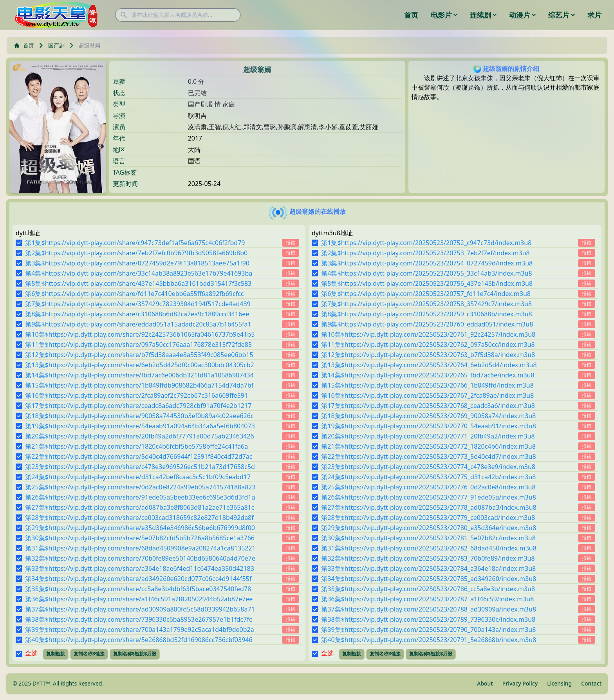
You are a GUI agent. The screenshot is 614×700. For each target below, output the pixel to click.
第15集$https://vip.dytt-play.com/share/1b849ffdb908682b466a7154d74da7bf (139, 385)
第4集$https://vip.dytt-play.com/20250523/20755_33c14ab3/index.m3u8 (426, 273)
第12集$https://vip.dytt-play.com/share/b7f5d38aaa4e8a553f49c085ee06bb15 (139, 355)
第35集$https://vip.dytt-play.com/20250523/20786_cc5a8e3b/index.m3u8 (428, 589)
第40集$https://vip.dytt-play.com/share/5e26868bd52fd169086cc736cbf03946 (139, 640)
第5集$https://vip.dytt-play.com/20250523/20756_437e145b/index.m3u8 (427, 283)
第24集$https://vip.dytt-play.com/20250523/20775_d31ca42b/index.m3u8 (428, 477)
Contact (591, 683)
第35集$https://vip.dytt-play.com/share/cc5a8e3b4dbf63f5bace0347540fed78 (138, 589)
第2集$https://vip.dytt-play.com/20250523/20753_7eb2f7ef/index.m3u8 (425, 253)
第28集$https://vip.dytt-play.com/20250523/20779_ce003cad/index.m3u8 (428, 518)
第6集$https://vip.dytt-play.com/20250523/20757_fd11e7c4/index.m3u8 (426, 294)
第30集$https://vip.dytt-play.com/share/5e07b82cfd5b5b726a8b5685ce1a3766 (140, 538)
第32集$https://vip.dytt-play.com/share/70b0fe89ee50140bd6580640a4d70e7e (140, 558)
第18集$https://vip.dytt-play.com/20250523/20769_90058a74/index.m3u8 (428, 416)
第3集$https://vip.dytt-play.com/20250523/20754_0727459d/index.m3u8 (427, 263)
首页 (411, 15)
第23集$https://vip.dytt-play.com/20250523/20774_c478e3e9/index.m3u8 (428, 467)
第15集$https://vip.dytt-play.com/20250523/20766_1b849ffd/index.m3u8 (427, 385)
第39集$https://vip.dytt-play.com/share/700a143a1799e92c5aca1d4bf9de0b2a (139, 630)
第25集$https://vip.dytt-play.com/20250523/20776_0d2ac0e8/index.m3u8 (428, 487)
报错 (291, 243)
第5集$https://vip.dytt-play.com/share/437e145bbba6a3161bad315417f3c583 (138, 283)
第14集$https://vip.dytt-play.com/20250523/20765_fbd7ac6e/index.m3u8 (428, 375)
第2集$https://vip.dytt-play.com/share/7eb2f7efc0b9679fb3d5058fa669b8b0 (136, 253)
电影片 (444, 15)
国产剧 (56, 45)
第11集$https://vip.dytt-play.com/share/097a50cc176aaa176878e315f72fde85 (138, 345)
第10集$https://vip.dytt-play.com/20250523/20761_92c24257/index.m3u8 (428, 334)
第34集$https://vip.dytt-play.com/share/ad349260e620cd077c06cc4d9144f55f (138, 579)
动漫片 (522, 15)
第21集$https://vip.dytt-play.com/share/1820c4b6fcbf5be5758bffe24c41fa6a (136, 446)
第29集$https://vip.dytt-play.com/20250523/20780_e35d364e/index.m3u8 (429, 528)
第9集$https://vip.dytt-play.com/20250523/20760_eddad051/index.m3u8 (427, 324)
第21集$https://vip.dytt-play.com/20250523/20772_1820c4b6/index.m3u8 (428, 446)
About (485, 683)
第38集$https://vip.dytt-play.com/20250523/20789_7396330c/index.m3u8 (428, 619)
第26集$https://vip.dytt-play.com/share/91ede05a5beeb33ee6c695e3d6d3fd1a (140, 497)
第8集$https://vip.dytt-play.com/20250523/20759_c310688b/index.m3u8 (426, 314)
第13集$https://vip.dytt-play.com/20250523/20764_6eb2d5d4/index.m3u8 (429, 365)
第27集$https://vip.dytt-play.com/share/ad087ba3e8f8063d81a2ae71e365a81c (140, 507)
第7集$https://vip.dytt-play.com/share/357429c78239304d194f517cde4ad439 (138, 304)
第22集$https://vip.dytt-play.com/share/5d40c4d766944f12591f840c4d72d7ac (139, 456)
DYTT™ (41, 683)
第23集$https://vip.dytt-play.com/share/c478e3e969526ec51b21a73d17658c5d (140, 467)
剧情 (215, 104)
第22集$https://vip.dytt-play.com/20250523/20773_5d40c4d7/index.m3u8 (428, 456)
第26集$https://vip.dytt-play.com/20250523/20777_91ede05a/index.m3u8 (429, 497)
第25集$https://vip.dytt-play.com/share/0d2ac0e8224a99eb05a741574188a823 (140, 487)
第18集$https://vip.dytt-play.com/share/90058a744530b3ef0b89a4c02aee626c (139, 416)
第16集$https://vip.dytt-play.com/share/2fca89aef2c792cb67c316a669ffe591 (136, 395)
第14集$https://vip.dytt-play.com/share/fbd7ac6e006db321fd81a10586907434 (139, 375)
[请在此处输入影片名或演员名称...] (178, 15)
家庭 (229, 104)
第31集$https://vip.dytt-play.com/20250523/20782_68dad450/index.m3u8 (429, 548)
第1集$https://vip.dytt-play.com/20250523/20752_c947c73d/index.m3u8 (426, 243)
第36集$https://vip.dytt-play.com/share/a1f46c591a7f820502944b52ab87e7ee (139, 599)
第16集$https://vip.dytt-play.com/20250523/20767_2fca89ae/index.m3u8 (427, 395)
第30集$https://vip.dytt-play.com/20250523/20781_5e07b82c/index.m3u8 (428, 538)
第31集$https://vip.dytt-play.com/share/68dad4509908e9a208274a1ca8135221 (140, 548)
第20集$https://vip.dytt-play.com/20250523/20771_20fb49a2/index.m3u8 (428, 436)
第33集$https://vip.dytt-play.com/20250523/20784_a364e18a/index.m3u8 (428, 568)
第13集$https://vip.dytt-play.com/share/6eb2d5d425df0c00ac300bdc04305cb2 (139, 365)
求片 (594, 15)
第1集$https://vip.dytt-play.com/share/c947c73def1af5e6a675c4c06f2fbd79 (135, 243)
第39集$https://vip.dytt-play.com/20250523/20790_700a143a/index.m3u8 (428, 630)
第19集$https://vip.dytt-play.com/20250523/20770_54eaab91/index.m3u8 (429, 426)
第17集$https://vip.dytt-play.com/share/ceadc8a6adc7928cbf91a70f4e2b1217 (138, 406)
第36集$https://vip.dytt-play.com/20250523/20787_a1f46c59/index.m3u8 (427, 599)
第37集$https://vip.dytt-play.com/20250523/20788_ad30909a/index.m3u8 (429, 609)
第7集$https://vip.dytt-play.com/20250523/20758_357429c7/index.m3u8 (426, 304)
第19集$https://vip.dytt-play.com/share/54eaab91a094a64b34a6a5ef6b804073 (140, 426)
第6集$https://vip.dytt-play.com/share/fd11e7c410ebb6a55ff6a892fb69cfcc (134, 294)
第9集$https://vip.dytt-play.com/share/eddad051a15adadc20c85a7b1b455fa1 (138, 324)
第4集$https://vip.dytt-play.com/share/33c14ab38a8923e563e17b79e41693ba (139, 273)
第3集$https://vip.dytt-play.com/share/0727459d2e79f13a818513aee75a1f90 (137, 263)
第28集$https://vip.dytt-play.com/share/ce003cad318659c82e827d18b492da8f (139, 518)
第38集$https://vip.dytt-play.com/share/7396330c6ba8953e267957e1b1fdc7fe (139, 619)
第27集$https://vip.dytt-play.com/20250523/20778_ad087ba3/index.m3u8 (429, 507)
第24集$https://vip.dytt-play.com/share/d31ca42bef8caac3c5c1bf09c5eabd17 (138, 477)
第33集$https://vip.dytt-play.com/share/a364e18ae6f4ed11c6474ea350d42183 (140, 568)
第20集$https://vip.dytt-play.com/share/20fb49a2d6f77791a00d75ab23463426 (139, 436)
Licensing (559, 683)
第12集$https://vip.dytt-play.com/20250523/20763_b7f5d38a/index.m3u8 (428, 355)
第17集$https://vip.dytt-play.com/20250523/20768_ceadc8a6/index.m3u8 (428, 406)
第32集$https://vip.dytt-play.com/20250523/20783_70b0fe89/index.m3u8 (428, 558)
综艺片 (562, 15)
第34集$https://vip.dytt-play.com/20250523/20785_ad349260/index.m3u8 (429, 579)
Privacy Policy (520, 683)
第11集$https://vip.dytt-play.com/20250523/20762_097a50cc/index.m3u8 (428, 345)
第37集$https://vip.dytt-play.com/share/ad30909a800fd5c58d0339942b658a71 (140, 609)
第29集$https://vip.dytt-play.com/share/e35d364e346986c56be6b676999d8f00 (140, 528)
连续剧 (483, 15)
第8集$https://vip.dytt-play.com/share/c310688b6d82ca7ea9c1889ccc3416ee (137, 314)
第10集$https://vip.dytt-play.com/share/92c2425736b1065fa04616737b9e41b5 (140, 334)
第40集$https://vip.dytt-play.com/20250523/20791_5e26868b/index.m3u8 (429, 640)
